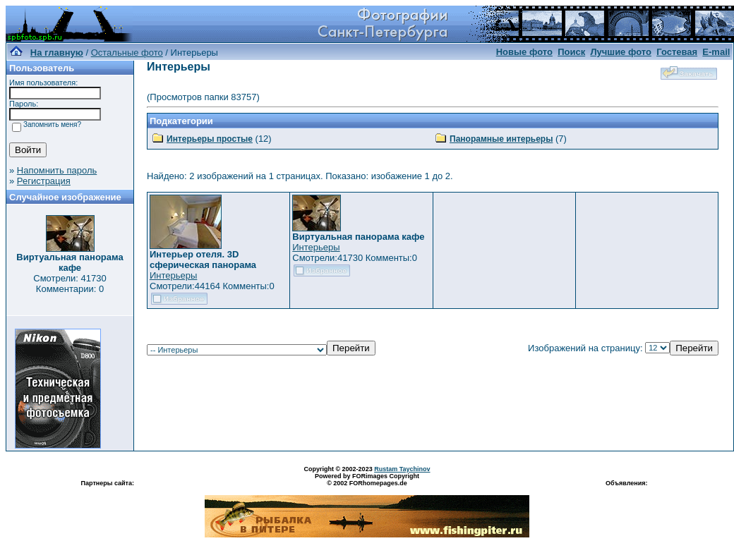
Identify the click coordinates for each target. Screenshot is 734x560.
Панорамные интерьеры (501, 139)
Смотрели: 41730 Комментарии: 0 (70, 284)
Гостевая (677, 52)
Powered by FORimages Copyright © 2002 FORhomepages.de (367, 480)
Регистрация (44, 181)
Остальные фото (127, 53)
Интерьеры (173, 275)
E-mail (716, 52)
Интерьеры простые (210, 139)
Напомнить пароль (57, 170)
